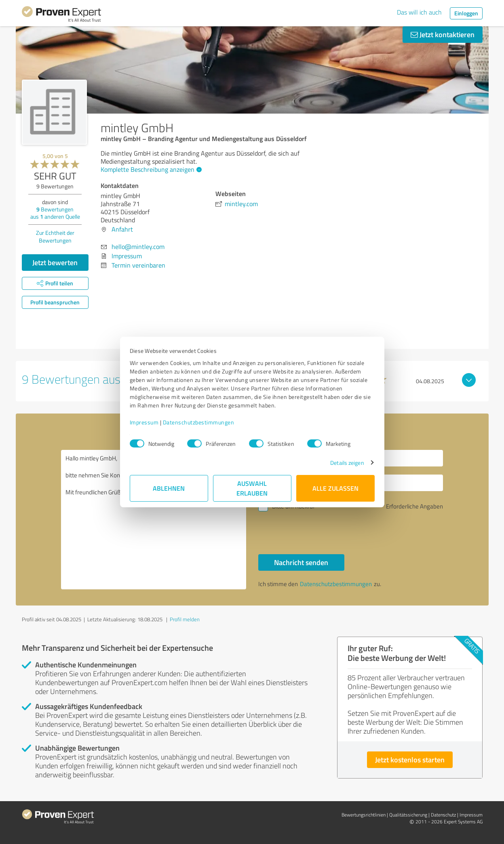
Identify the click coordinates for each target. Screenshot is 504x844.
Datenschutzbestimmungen (199, 422)
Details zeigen (347, 463)
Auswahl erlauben (252, 488)
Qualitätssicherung (408, 815)
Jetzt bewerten (55, 262)
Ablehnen (169, 488)
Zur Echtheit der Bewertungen (55, 236)
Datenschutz (443, 815)
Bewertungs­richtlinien (364, 815)
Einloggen (466, 13)
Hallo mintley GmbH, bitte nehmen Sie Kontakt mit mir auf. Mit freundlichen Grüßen (154, 520)
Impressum (144, 422)
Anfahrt (122, 229)
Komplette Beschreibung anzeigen (150, 169)
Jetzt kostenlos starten (410, 760)
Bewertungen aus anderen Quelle (55, 213)
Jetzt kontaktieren (443, 34)
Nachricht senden (301, 562)
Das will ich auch (419, 12)
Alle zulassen (335, 488)
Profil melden (185, 619)
